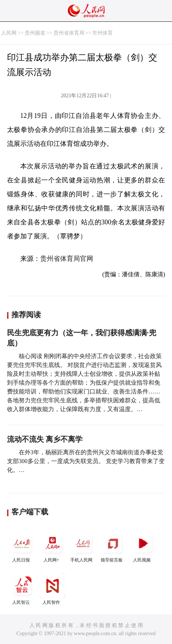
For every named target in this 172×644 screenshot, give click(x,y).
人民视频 (143, 547)
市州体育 (102, 33)
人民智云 (22, 589)
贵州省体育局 (69, 33)
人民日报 (22, 547)
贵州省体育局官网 (67, 259)
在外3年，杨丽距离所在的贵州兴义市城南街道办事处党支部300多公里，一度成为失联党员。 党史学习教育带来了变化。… (86, 461)
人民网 (9, 33)
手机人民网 (83, 547)
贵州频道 (35, 33)
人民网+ (52, 547)
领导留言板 (113, 547)
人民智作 (52, 589)
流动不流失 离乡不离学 (45, 439)
